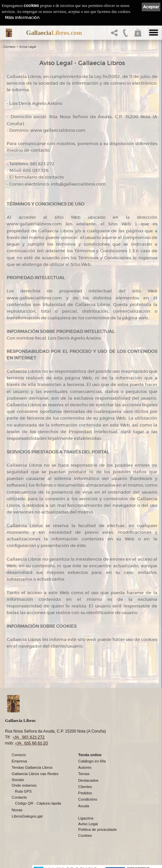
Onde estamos (24, 785)
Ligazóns (86, 818)
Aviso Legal (28, 47)
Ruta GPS (23, 791)
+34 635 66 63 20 (31, 743)
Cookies (85, 835)
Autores (85, 767)
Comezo (9, 47)
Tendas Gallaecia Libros (32, 767)
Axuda (84, 806)
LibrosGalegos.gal (27, 816)
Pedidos (85, 793)
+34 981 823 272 (29, 737)
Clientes (85, 786)
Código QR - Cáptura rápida (38, 803)
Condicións (88, 799)
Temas (84, 773)
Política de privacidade (97, 829)
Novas (17, 810)
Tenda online (90, 754)
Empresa (19, 761)
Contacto (19, 797)
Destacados (88, 780)
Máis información (22, 17)
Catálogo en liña (92, 761)
